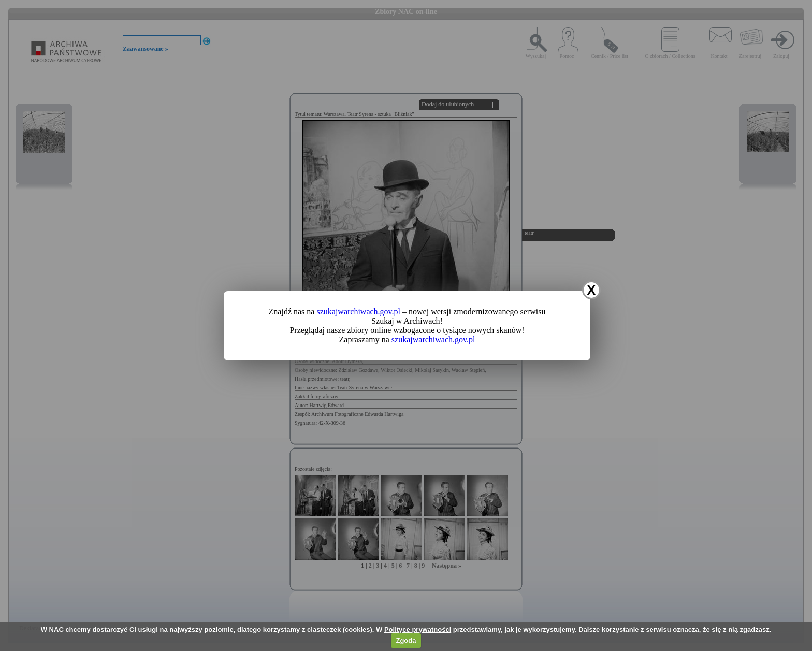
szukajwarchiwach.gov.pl (358, 312)
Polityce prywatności (418, 630)
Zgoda (406, 640)
